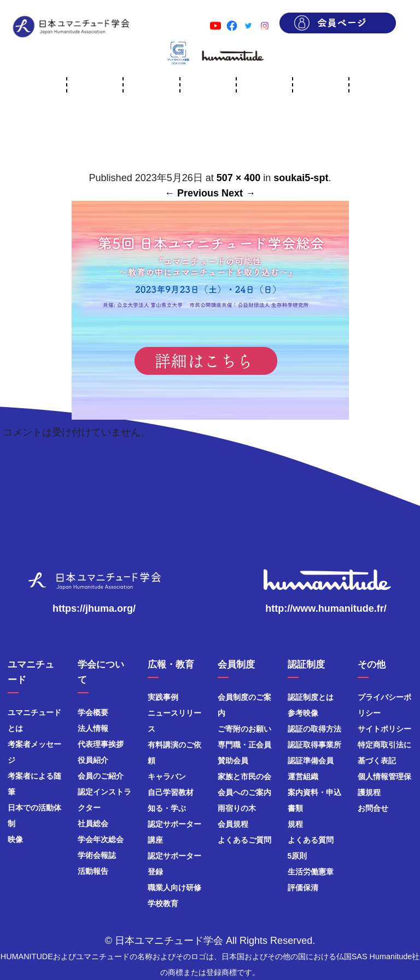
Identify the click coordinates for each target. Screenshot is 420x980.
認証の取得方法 (314, 729)
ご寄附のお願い (244, 729)
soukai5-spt (301, 178)
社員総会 (93, 824)
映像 (15, 839)
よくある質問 (311, 840)
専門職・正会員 (244, 745)
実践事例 (163, 697)
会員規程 (233, 824)
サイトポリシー (384, 729)
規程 (295, 824)
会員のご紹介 (101, 776)
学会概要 (93, 712)
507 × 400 (239, 178)
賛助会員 (233, 761)
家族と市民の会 (244, 776)
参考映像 (303, 713)
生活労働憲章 (311, 872)
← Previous (192, 193)
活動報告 (93, 871)
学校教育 (163, 903)
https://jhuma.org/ (94, 608)
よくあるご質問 (244, 840)
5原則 (297, 856)
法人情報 (93, 728)
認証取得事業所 (314, 745)
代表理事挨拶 (101, 744)
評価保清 (303, 888)
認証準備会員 (311, 761)
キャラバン (167, 776)
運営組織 (303, 776)
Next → (238, 193)
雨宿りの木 (237, 808)
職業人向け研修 (174, 888)
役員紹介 (93, 760)
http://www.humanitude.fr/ (326, 608)
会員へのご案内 (244, 792)
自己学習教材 (171, 792)
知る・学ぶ (167, 808)
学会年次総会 (101, 839)
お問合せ (373, 808)
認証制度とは (311, 697)
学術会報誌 (97, 855)
